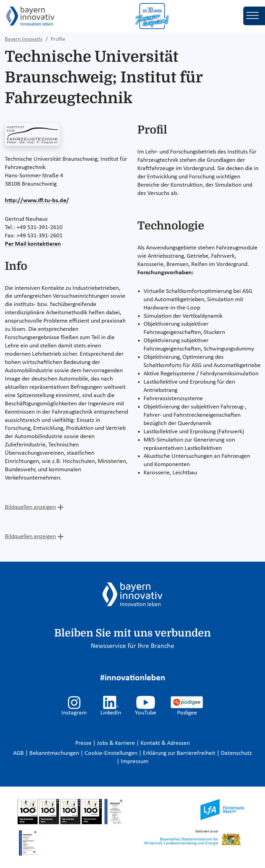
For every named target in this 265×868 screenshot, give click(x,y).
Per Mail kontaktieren (33, 244)
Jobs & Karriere (117, 743)
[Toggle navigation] (254, 16)
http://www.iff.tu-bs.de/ (37, 201)
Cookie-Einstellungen (111, 753)
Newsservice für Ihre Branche (132, 646)
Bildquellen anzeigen (30, 507)
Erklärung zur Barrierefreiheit (180, 753)
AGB (19, 753)
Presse (84, 743)
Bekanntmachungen (55, 753)
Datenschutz (236, 753)
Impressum (135, 762)
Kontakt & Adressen (165, 743)
